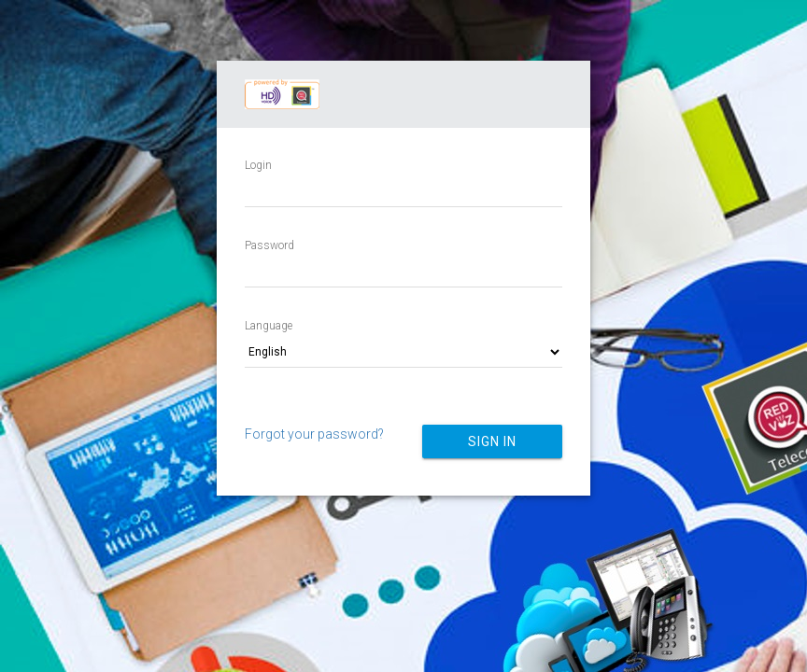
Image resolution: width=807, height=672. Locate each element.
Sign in (492, 441)
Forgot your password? (314, 434)
